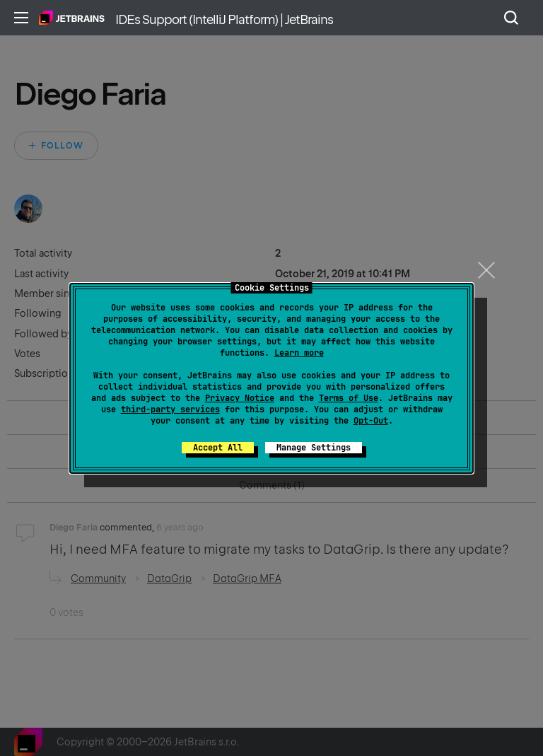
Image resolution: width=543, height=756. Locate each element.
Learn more (299, 353)
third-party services (170, 409)
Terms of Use (349, 398)
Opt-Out (371, 421)
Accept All (218, 448)
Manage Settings (314, 448)
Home (72, 18)
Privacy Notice (240, 398)
